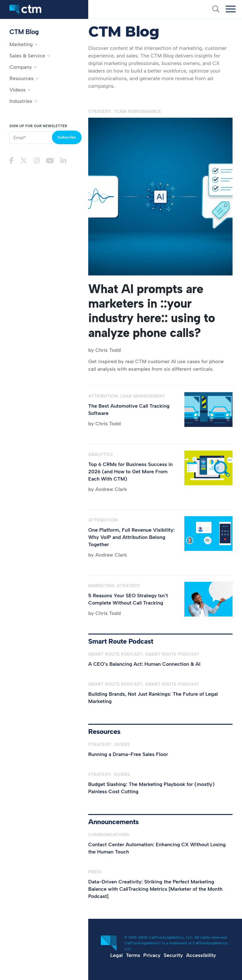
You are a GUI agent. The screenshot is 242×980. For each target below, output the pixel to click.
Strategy (100, 112)
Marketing (101, 586)
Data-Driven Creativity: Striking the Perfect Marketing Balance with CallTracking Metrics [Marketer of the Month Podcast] (155, 889)
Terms (133, 955)
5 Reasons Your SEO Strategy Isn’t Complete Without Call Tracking (128, 599)
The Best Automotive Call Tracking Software (129, 410)
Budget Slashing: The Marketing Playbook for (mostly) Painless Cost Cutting (151, 788)
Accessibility (201, 955)
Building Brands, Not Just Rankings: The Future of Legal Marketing (153, 698)
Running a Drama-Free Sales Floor (128, 754)
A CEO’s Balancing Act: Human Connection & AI (144, 664)
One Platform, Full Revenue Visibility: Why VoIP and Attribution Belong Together (132, 537)
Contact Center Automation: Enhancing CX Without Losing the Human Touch (157, 848)
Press (95, 872)
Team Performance (138, 112)
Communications (109, 835)
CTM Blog (24, 32)
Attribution (103, 396)
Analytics (101, 455)
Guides (122, 744)
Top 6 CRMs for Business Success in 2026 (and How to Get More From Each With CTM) (130, 472)
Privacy (152, 955)
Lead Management (143, 396)
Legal (116, 955)
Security (173, 955)
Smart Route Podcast (115, 654)
